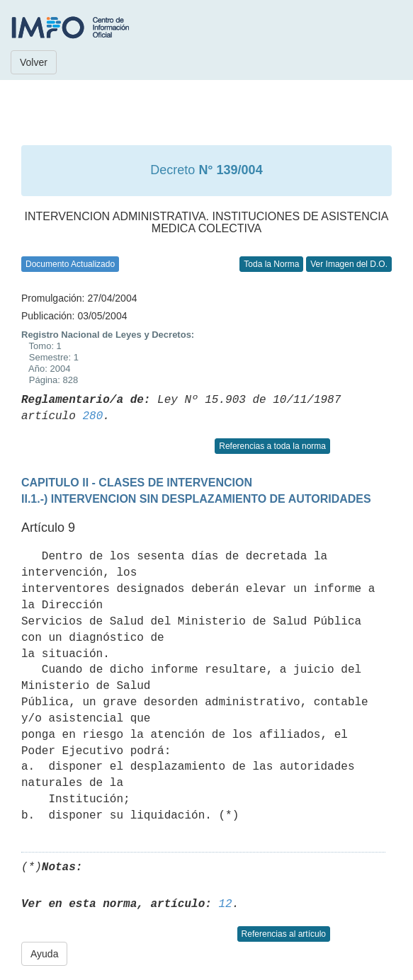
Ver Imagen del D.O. (349, 264)
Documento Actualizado (70, 264)
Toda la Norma (271, 264)
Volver (34, 62)
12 (225, 904)
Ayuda (44, 954)
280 (92, 416)
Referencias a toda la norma (272, 446)
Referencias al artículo (284, 934)
